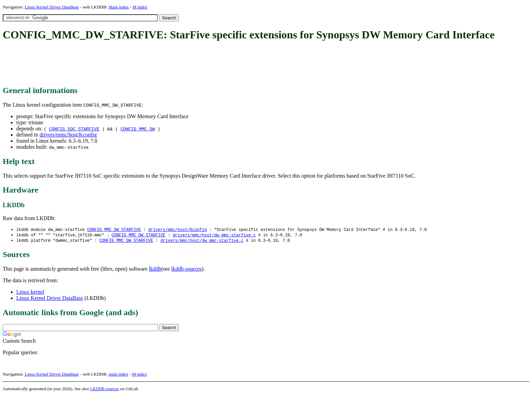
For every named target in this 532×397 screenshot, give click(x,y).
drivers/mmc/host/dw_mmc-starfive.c (214, 236)
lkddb (155, 270)
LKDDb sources (105, 390)
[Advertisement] (126, 64)
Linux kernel (30, 293)
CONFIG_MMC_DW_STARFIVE (114, 230)
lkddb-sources (187, 270)
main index (118, 375)
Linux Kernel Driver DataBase (52, 7)
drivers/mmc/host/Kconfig (68, 135)
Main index (119, 7)
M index (140, 7)
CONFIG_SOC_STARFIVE (74, 129)
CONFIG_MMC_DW (138, 129)
